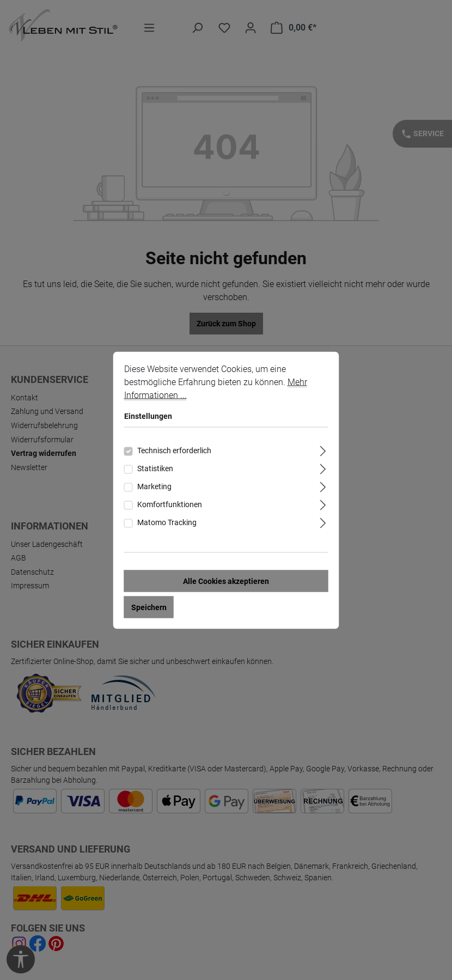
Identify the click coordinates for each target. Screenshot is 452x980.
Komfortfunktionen (170, 507)
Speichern (149, 610)
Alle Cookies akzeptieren (226, 583)
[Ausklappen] (323, 452)
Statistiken (155, 471)
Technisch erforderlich (174, 453)
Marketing (154, 489)
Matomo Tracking (167, 525)
